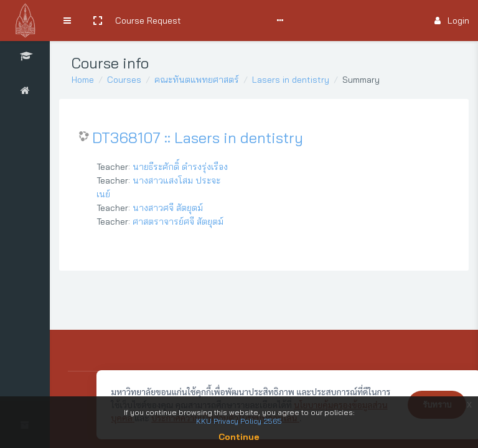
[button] (98, 21)
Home (83, 80)
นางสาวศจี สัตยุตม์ (168, 208)
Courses (124, 80)
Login (452, 21)
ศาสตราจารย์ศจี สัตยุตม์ (178, 222)
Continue (239, 437)
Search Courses (223, 21)
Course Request (148, 21)
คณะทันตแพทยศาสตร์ (197, 80)
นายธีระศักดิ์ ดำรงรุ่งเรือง (180, 167)
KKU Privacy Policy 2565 (239, 421)
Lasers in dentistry (291, 80)
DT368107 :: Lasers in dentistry (198, 138)
